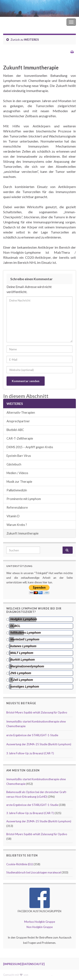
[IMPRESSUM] (12, 964)
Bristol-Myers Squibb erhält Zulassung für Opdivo (37, 712)
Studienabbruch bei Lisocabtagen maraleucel (34, 872)
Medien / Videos (17, 473)
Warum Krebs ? (17, 525)
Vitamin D (13, 516)
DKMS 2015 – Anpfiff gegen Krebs (30, 447)
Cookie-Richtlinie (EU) (20, 864)
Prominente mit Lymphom (24, 499)
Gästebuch (14, 464)
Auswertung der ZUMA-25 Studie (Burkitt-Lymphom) (39, 744)
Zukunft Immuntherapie (23, 533)
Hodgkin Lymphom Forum (48, 22)
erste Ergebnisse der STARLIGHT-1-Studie (32, 735)
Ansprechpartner (18, 421)
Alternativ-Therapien (21, 413)
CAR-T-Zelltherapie (20, 438)
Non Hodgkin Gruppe (40, 927)
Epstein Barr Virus (19, 456)
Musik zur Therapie (19, 482)
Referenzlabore (17, 507)
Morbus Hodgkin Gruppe (40, 922)
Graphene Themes (40, 975)
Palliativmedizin (17, 490)
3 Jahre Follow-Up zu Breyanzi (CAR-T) (30, 753)
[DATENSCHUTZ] (33, 964)
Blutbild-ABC (15, 430)
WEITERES (31, 39)
